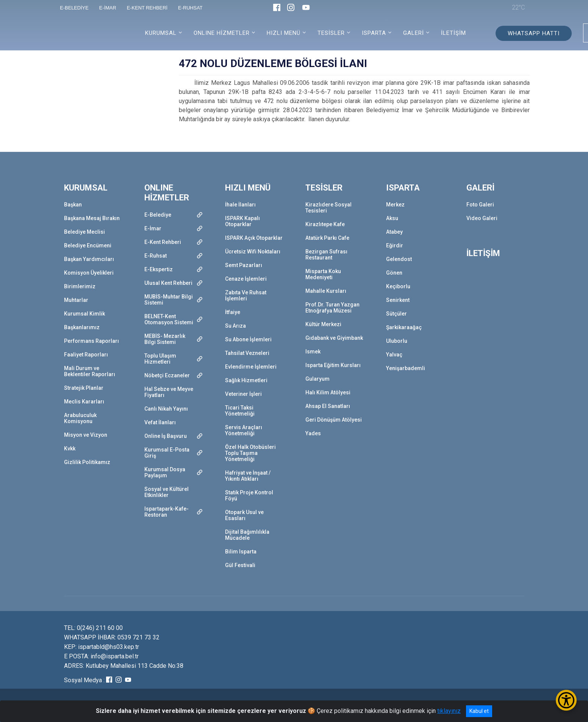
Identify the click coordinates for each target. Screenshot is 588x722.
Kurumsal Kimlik (84, 314)
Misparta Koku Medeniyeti (323, 274)
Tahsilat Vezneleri (247, 353)
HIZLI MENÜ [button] (284, 33)
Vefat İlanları (160, 422)
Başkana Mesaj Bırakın (92, 218)
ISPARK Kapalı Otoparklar (242, 221)
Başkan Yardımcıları (89, 259)
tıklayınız (449, 711)
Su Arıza (235, 326)
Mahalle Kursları (326, 291)
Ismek (313, 352)
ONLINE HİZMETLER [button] (222, 33)
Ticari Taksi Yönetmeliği (240, 411)
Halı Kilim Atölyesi (328, 392)
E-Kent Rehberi (163, 242)
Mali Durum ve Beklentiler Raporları (90, 371)
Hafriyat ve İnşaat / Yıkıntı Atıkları (248, 476)
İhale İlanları (240, 205)
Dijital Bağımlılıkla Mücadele (247, 535)
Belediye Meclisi (84, 232)
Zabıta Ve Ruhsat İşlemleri (246, 295)
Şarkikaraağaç (404, 327)
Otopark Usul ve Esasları (244, 515)
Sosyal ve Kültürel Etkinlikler (167, 492)
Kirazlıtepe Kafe (325, 224)
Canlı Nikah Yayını (166, 409)
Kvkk (70, 449)
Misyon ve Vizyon (86, 435)
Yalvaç (394, 355)
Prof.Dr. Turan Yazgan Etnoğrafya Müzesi (332, 308)
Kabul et (479, 711)
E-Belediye (158, 215)
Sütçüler (396, 314)
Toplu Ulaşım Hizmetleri (160, 359)
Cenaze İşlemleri (246, 279)
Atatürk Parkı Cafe (327, 238)
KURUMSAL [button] (161, 33)
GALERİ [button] (414, 33)
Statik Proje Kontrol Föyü (249, 495)
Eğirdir (395, 245)
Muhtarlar (76, 300)
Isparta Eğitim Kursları (333, 365)
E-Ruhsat (156, 256)
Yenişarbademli (406, 368)
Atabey (394, 232)
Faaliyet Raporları (86, 355)
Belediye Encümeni (88, 245)
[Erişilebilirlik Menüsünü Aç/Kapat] (566, 700)
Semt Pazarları (244, 265)
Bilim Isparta (241, 552)
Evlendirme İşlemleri (251, 367)
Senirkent (398, 300)
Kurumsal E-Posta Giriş (167, 453)
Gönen (394, 273)
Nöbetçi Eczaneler (167, 375)
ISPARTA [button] (374, 33)
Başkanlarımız (82, 327)
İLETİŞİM (454, 33)
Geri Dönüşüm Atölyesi (334, 420)
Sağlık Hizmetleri (246, 380)
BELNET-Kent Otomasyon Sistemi (169, 319)
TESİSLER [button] (331, 33)
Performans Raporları (91, 341)
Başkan (73, 205)
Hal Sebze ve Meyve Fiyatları (169, 392)
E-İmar (153, 228)
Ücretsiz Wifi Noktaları (253, 252)
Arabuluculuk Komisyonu (80, 418)
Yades (313, 433)
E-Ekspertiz (159, 269)
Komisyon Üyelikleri (89, 273)
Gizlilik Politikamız (87, 462)
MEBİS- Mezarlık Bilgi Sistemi (165, 339)
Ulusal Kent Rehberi (168, 283)
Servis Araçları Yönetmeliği (244, 430)
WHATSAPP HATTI (534, 33)
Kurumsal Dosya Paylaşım (165, 472)
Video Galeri (482, 218)
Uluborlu (397, 341)
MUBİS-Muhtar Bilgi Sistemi (169, 300)
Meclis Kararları (84, 402)
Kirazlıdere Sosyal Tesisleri (328, 208)
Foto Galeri (480, 205)
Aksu (392, 218)
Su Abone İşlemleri (248, 339)
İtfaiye (233, 312)
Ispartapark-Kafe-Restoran (167, 512)
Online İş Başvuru (166, 436)
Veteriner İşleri (243, 394)
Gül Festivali (240, 565)
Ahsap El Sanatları (328, 406)
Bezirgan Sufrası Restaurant (326, 255)
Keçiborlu (398, 286)
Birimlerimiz (80, 286)
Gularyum (317, 379)
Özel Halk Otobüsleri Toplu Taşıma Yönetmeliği (250, 453)
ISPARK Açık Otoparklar (254, 238)
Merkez (395, 205)
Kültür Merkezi (323, 324)
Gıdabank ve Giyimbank (334, 338)
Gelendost (399, 259)
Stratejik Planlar (84, 388)
